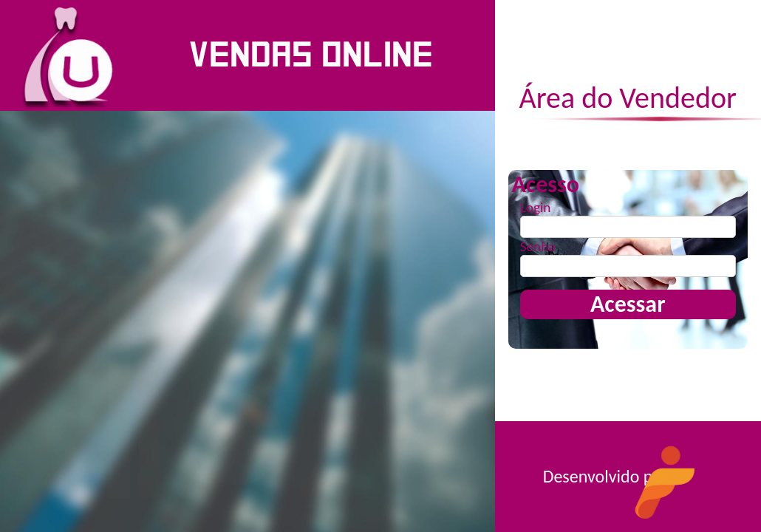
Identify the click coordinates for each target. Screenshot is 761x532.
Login (536, 207)
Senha (538, 246)
